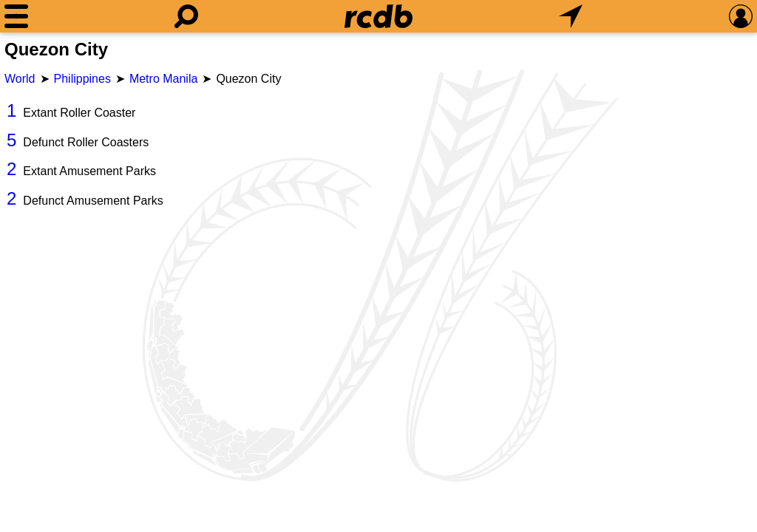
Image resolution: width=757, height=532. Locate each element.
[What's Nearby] (571, 16)
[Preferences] (741, 16)
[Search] (186, 16)
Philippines (82, 79)
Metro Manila (163, 79)
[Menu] (16, 16)
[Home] (378, 16)
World (20, 79)
